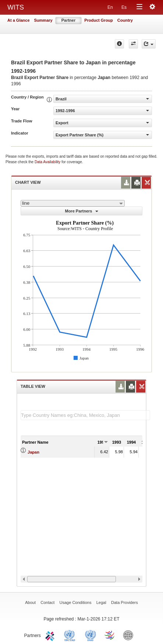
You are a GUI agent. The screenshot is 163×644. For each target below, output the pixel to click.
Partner (69, 20)
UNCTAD (71, 635)
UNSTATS (91, 635)
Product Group (99, 20)
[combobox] (73, 203)
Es (124, 7)
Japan (33, 452)
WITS (16, 7)
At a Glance (19, 20)
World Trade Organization (110, 635)
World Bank (130, 635)
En (110, 7)
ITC (51, 635)
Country (125, 20)
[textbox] (85, 415)
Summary (43, 20)
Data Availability (48, 162)
